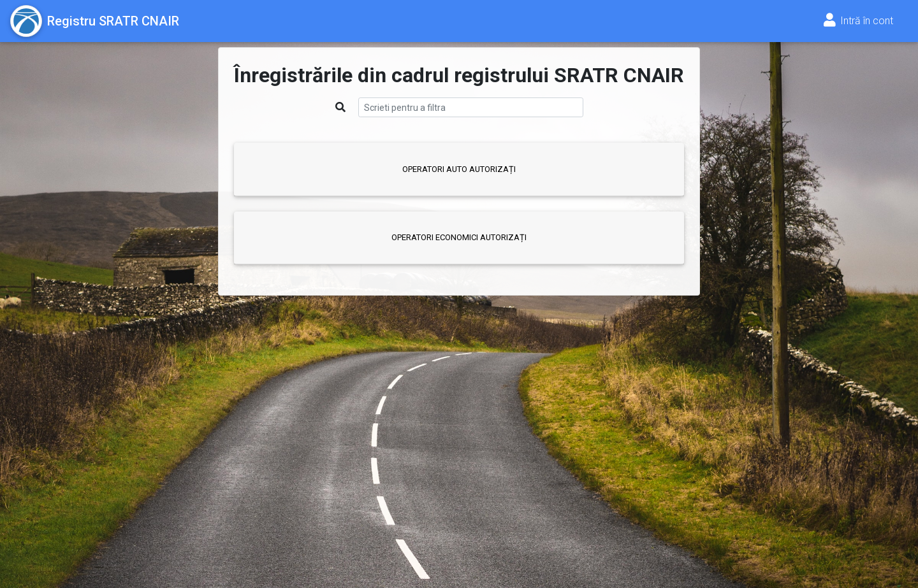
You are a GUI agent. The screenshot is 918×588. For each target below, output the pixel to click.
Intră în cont (857, 21)
